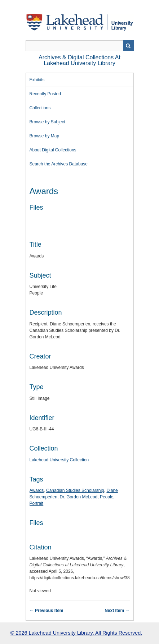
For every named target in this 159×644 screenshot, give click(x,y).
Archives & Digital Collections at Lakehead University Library (79, 60)
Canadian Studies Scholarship (75, 490)
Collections (40, 108)
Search (128, 46)
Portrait (37, 503)
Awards (37, 490)
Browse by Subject (47, 122)
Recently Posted (45, 94)
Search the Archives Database (59, 164)
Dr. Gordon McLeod (79, 497)
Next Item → (117, 611)
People (107, 497)
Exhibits (37, 80)
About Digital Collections (53, 150)
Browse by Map (45, 136)
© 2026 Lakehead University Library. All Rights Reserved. (76, 633)
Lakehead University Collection (59, 460)
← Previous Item (47, 611)
